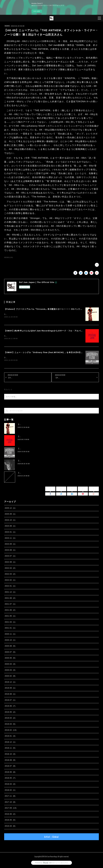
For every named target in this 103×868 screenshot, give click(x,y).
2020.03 (10, 671)
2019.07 (10, 701)
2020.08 (10, 647)
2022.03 (10, 575)
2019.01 (10, 737)
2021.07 (10, 605)
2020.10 (10, 641)
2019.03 (10, 725)
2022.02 (10, 581)
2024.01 (10, 533)
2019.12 (10, 683)
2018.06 (10, 773)
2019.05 (10, 713)
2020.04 (10, 665)
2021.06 (10, 611)
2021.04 (10, 623)
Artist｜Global (51, 837)
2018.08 (10, 761)
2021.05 (10, 617)
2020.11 (10, 635)
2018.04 (10, 785)
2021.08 (10, 599)
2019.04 (10, 719)
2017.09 (11, 809)
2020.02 (10, 677)
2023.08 (10, 551)
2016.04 (10, 827)
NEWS (7, 26)
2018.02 (10, 791)
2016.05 (10, 821)
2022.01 (10, 587)
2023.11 (10, 539)
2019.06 (10, 707)
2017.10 (10, 803)
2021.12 (10, 593)
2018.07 (10, 767)
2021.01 (10, 629)
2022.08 (10, 563)
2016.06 (10, 815)
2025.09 (10, 515)
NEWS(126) (9, 257)
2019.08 (10, 695)
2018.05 (10, 779)
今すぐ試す (37, 11)
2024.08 (10, 527)
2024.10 (10, 521)
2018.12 (10, 743)
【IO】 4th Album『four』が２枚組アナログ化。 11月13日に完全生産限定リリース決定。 (55, 461)
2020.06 (10, 659)
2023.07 (10, 557)
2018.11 (10, 749)
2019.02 (11, 731)
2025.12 (10, 509)
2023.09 (10, 545)
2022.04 (10, 569)
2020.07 (10, 653)
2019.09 (10, 689)
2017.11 (10, 797)
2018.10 (10, 755)
